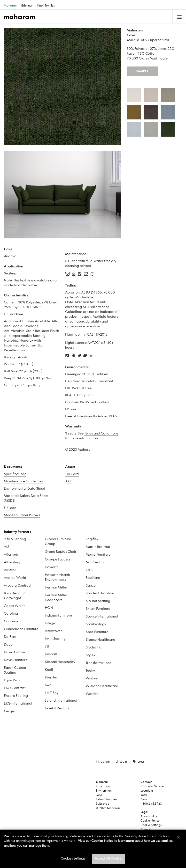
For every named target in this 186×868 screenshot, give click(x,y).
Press (144, 800)
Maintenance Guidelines (23, 482)
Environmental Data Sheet (24, 489)
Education (103, 787)
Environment (104, 791)
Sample (142, 71)
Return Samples (106, 800)
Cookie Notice (150, 821)
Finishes (10, 508)
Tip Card (72, 474)
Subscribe (103, 804)
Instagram (103, 762)
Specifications (15, 474)
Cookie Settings (151, 825)
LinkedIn (121, 762)
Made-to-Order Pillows (22, 515)
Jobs (99, 795)
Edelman (27, 6)
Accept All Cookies (109, 859)
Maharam (11, 6)
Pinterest (138, 762)
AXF (68, 482)
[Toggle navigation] (165, 16)
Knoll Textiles (46, 6)
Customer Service (152, 787)
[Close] (178, 837)
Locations (147, 791)
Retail (144, 795)
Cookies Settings (73, 859)
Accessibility (149, 817)
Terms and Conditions (101, 434)
